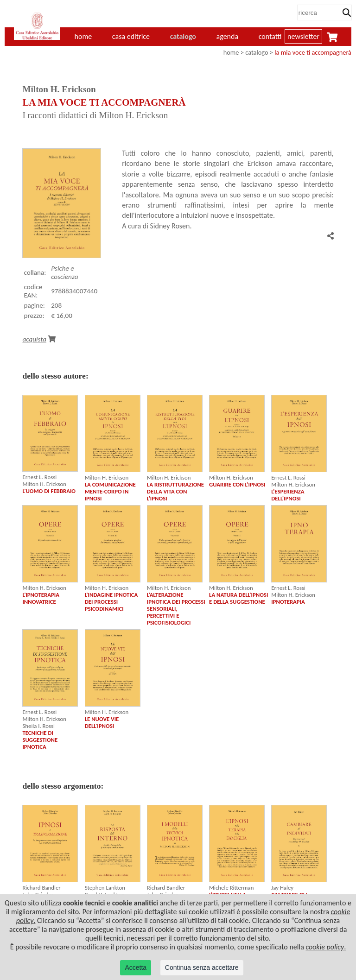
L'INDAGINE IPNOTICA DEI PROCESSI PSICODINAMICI (111, 602)
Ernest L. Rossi (39, 477)
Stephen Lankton (105, 888)
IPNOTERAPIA (288, 602)
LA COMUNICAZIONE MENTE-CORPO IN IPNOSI (110, 491)
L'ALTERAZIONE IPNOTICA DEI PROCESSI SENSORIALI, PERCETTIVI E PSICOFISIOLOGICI (176, 609)
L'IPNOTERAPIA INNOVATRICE (41, 598)
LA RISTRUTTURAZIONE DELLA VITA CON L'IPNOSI (175, 491)
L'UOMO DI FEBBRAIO (49, 491)
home (231, 52)
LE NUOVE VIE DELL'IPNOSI (102, 722)
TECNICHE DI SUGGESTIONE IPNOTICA (40, 740)
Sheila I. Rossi (38, 726)
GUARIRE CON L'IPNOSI (237, 484)
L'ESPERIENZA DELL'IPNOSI (288, 495)
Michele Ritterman (231, 888)
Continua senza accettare (202, 967)
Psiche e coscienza (64, 272)
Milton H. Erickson (44, 484)
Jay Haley (282, 888)
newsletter (303, 36)
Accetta (136, 967)
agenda (228, 36)
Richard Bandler (41, 888)
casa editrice (131, 36)
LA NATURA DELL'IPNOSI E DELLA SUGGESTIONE (238, 598)
